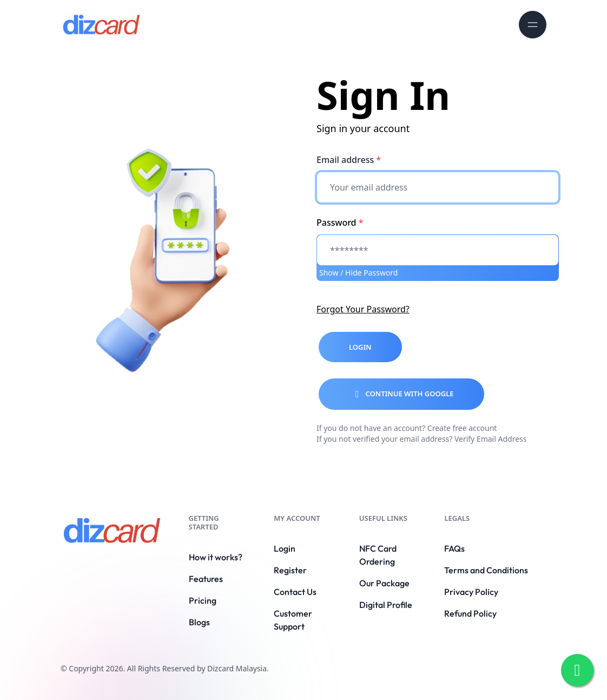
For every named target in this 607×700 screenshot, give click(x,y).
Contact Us (295, 592)
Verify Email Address (491, 439)
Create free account (462, 428)
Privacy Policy (471, 592)
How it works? (216, 557)
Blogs (199, 622)
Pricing (203, 600)
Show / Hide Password (358, 273)
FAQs (454, 548)
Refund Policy (470, 613)
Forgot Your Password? (363, 309)
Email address (349, 160)
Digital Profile (386, 605)
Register (290, 570)
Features (206, 579)
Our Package (384, 583)
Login (285, 548)
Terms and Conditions (486, 570)
